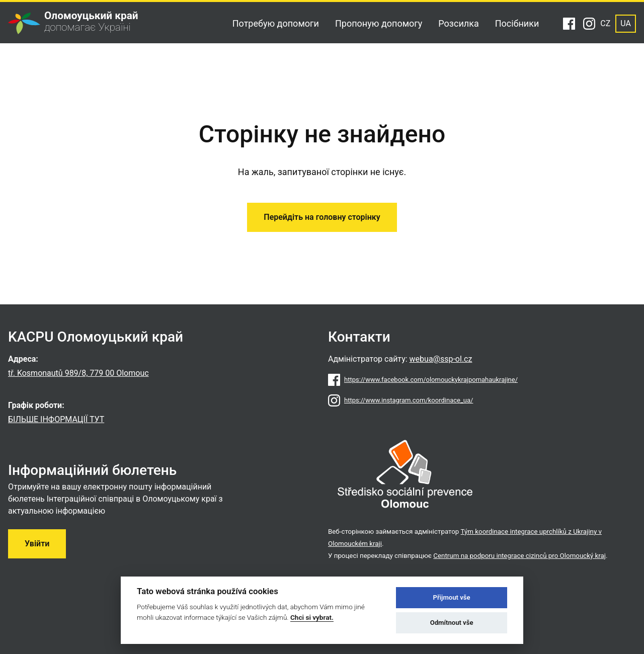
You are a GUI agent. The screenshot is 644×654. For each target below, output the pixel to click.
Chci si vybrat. (312, 617)
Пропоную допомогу (379, 23)
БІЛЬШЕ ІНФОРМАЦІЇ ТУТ (56, 419)
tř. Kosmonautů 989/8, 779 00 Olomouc (78, 373)
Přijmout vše (452, 597)
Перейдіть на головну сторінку (322, 217)
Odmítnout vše (452, 623)
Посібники (517, 23)
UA (626, 23)
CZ (605, 23)
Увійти (37, 544)
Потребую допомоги (276, 23)
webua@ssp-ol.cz (441, 359)
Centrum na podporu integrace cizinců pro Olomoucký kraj (519, 556)
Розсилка (458, 23)
